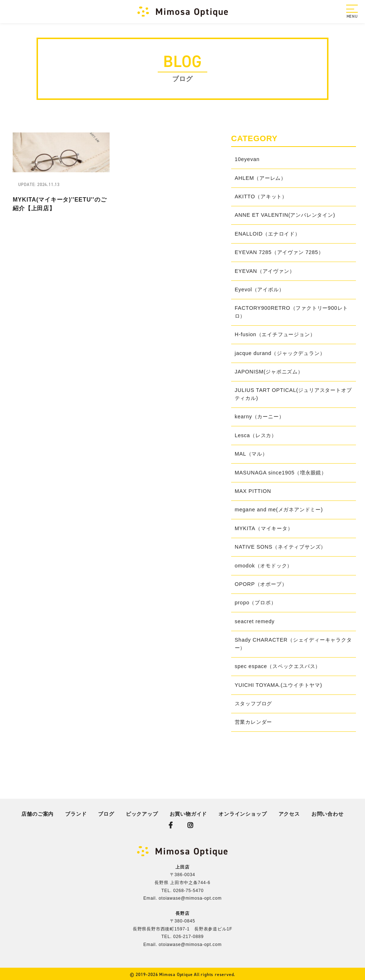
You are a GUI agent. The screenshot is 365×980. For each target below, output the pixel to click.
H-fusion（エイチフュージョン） (275, 334)
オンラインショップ (243, 814)
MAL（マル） (251, 454)
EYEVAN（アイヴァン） (265, 271)
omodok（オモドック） (264, 566)
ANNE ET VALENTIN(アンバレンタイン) (285, 215)
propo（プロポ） (256, 603)
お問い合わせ (328, 814)
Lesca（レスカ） (256, 435)
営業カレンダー (254, 722)
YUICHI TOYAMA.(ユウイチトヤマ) (279, 685)
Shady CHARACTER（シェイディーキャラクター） (293, 644)
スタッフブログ (254, 704)
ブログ (106, 814)
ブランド (76, 814)
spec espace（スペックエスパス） (278, 666)
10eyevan (247, 159)
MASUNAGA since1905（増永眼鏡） (281, 473)
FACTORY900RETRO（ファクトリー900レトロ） (291, 312)
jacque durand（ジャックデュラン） (280, 353)
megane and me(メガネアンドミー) (279, 510)
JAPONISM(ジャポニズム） (269, 372)
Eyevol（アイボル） (260, 290)
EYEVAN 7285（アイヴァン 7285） (279, 252)
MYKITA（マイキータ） (264, 528)
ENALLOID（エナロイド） (268, 234)
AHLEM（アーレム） (260, 178)
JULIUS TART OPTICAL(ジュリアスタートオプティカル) (293, 394)
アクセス (289, 814)
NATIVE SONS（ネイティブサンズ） (281, 547)
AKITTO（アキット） (261, 197)
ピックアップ (142, 814)
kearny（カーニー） (260, 417)
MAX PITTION (253, 491)
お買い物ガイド (188, 814)
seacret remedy (255, 621)
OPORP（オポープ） (261, 584)
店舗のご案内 (37, 814)
